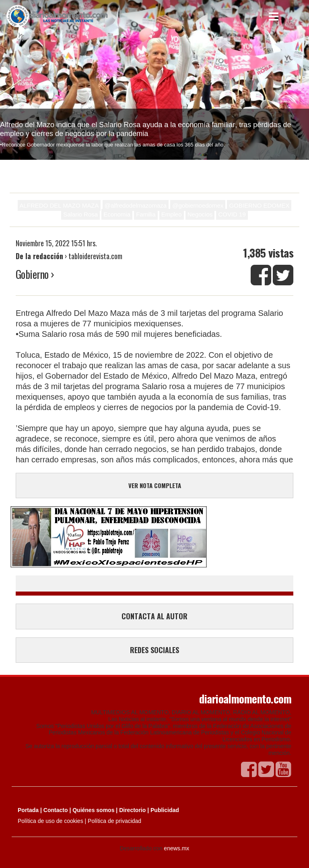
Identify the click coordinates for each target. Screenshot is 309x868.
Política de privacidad (114, 821)
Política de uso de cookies (50, 821)
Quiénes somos (93, 810)
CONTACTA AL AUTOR (154, 616)
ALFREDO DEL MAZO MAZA (59, 205)
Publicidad (165, 810)
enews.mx (176, 848)
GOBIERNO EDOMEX (259, 205)
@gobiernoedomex (198, 205)
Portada (28, 810)
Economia (117, 214)
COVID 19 (232, 214)
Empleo (172, 214)
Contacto (56, 810)
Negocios (200, 214)
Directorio (132, 810)
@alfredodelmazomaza (136, 205)
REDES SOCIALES (154, 650)
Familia (146, 214)
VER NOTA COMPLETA (155, 485)
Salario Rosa (80, 214)
